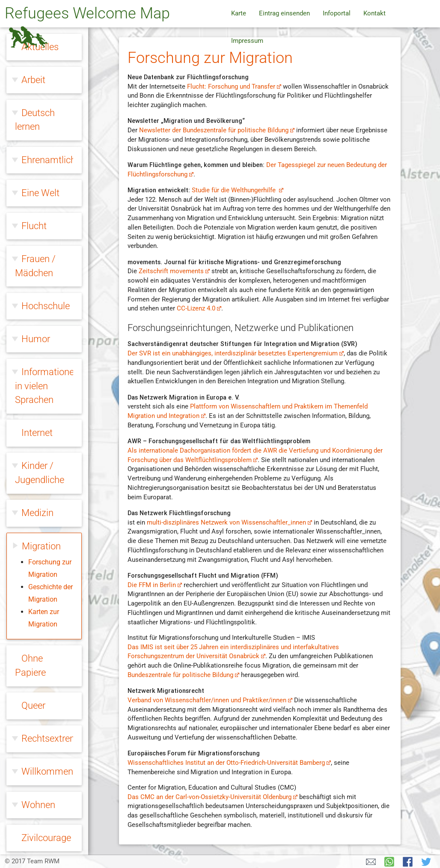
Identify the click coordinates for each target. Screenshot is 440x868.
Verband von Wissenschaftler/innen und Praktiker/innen (210, 700)
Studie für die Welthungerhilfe (238, 190)
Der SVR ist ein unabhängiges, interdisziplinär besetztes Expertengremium (236, 353)
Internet (37, 430)
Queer (33, 703)
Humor (36, 336)
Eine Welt (40, 190)
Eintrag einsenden (284, 13)
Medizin (37, 510)
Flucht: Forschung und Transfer (234, 87)
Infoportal (337, 13)
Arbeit (33, 77)
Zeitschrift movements (174, 271)
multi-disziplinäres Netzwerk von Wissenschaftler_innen (229, 523)
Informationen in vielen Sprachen (47, 383)
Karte (239, 13)
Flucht (34, 223)
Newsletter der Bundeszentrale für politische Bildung (217, 130)
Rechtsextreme (52, 736)
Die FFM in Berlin (155, 585)
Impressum (247, 41)
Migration (41, 544)
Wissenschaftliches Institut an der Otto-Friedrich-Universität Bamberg (229, 763)
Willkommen (47, 769)
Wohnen (38, 802)
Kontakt (375, 13)
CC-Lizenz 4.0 (199, 309)
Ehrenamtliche (51, 157)
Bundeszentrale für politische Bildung (183, 675)
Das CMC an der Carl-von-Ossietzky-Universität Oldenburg (213, 797)
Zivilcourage (46, 835)
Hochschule (46, 303)
